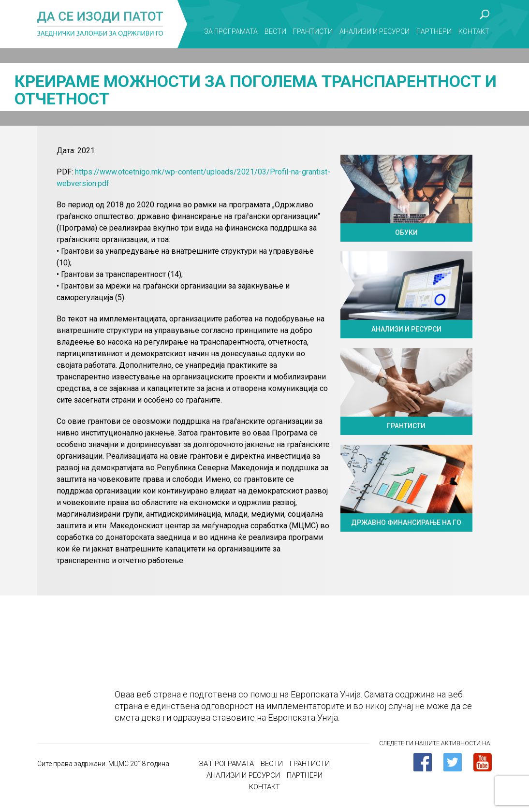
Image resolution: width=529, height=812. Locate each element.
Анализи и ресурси (375, 31)
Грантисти (313, 31)
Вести (275, 31)
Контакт (474, 31)
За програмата (231, 31)
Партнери (434, 31)
